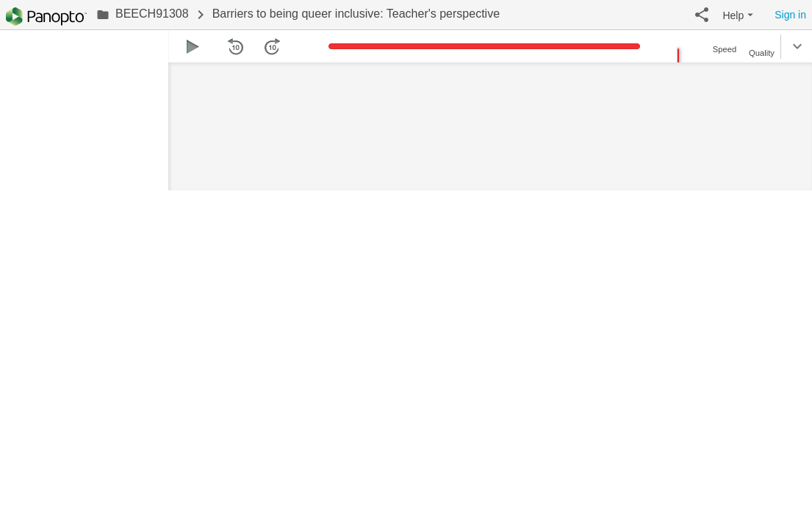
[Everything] (46, 17)
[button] (702, 15)
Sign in (790, 15)
